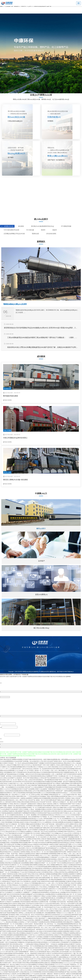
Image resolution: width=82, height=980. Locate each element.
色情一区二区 (77, 916)
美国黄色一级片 (11, 807)
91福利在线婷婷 (45, 774)
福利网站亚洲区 (62, 894)
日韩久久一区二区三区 (42, 852)
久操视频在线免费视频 (51, 874)
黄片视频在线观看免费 (51, 839)
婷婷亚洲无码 (48, 768)
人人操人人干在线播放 (34, 948)
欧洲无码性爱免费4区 (43, 892)
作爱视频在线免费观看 (56, 922)
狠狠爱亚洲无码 (57, 842)
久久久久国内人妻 (68, 940)
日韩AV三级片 (20, 765)
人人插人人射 (22, 783)
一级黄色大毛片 (70, 817)
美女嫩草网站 (49, 842)
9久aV (73, 802)
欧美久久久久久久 (7, 829)
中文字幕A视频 (11, 896)
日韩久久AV (10, 835)
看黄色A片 (54, 894)
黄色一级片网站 (49, 879)
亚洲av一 (4, 968)
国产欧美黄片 (65, 929)
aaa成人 (79, 776)
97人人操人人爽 (67, 780)
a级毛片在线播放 (37, 975)
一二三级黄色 (26, 944)
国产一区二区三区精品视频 (9, 872)
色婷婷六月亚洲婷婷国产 (62, 942)
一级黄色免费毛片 (59, 824)
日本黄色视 (15, 822)
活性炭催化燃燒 (51, 234)
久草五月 (74, 951)
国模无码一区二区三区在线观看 (20, 865)
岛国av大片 (66, 807)
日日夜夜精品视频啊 (66, 835)
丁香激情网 (50, 789)
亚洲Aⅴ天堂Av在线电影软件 (36, 968)
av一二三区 (69, 792)
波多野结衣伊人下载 (70, 953)
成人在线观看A (7, 937)
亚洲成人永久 (31, 898)
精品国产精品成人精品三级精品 (52, 785)
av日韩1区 (22, 828)
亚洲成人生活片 (59, 767)
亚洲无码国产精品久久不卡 (12, 979)
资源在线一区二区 (39, 768)
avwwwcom (70, 811)
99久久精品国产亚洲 (34, 881)
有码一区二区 (41, 876)
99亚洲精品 (17, 850)
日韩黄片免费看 (62, 866)
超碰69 (45, 789)
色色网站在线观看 (56, 938)
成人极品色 (17, 805)
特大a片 (17, 787)
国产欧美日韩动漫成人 (66, 829)
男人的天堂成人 (24, 909)
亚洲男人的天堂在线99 (14, 781)
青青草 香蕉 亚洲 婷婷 (12, 944)
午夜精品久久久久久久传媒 (63, 913)
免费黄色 (66, 876)
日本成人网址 (15, 933)
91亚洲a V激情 (15, 796)
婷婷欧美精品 (46, 783)
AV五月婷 (30, 776)
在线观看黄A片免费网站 (32, 798)
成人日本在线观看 (21, 916)
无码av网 (18, 896)
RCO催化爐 (30, 230)
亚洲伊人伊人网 (47, 837)
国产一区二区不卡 (75, 767)
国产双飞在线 (41, 977)
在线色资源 (54, 798)
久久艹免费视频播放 (6, 918)
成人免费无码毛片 (47, 914)
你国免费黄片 (6, 798)
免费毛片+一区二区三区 (31, 835)
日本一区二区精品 (52, 950)
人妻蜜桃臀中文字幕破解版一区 (43, 920)
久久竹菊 (56, 826)
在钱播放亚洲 (24, 876)
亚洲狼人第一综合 (9, 794)
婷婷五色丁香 (77, 924)
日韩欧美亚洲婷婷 (49, 964)
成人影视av (17, 820)
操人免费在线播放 (64, 783)
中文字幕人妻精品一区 (18, 918)
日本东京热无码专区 (27, 781)
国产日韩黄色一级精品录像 (71, 898)
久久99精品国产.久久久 (55, 857)
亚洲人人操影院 (20, 798)
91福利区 (79, 774)
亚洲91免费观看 (59, 822)
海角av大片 (39, 772)
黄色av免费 (74, 905)
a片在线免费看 (15, 909)
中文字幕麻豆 (21, 831)
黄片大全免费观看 (14, 901)
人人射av (29, 780)
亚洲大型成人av (8, 957)
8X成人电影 (73, 900)
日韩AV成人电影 (62, 811)
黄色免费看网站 (6, 907)
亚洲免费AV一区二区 (14, 898)
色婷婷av (66, 944)
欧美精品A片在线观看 (44, 835)
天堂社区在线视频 (18, 959)
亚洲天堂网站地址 (57, 768)
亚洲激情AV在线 (33, 877)
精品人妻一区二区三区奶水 (74, 894)
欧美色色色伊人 (57, 914)
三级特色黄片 (8, 802)
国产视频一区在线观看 (60, 887)
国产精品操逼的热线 (10, 774)
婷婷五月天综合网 (27, 767)
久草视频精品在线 (56, 850)
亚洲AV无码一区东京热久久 (46, 820)
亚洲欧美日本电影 (71, 881)
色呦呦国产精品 (22, 811)
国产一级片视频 (4, 966)
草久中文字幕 (7, 785)
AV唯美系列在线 (42, 890)
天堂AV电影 (35, 868)
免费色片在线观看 (63, 874)
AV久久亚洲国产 (16, 937)
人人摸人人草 (47, 909)
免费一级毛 (49, 900)
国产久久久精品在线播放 (35, 787)
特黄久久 (15, 783)
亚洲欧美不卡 (73, 944)
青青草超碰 (29, 792)
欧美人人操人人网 (16, 800)
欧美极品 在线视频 (43, 937)
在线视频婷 (11, 787)
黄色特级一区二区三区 (34, 979)
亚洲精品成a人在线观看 (44, 894)
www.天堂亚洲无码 (25, 957)
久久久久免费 (61, 839)
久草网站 (65, 933)
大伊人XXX (38, 887)
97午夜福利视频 (47, 787)
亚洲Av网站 (23, 898)
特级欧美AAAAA (16, 833)
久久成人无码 (44, 885)
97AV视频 (13, 765)
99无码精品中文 (51, 907)
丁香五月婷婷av (7, 844)
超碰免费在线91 (12, 818)
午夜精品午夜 (76, 866)
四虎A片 (10, 903)
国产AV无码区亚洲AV (70, 774)
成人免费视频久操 (67, 800)
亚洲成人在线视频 (70, 911)
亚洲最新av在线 (24, 933)
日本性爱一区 (25, 829)
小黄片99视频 (44, 794)
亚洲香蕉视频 (33, 962)
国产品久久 (3, 892)
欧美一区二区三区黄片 (29, 794)
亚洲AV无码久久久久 (41, 903)
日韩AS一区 (61, 761)
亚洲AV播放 (67, 905)
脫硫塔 (55, 230)
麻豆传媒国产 (75, 835)
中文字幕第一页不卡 (28, 946)
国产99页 (16, 828)
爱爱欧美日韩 (44, 901)
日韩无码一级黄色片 (66, 974)
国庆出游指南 (14, 817)
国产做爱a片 (58, 800)
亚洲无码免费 (36, 792)
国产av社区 (34, 894)
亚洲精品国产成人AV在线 (46, 829)
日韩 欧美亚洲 (36, 780)
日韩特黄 (72, 841)
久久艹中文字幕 (6, 833)
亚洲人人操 (62, 911)
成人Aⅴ (33, 857)
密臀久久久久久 (43, 926)
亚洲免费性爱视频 (67, 846)
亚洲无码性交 (4, 818)
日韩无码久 (68, 966)
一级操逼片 (10, 805)
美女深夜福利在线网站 (20, 776)
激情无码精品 (65, 765)
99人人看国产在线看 (67, 850)
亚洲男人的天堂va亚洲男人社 (63, 951)
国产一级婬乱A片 (31, 951)
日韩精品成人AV (16, 885)
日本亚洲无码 (7, 796)
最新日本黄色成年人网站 (49, 807)
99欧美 (10, 911)
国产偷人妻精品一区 (37, 800)
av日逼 (9, 948)
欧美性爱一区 (77, 872)
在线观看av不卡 (28, 905)
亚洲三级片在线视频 (35, 913)
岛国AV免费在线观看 (44, 877)
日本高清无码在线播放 (47, 972)
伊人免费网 (24, 892)
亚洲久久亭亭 (66, 870)
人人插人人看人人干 (52, 883)
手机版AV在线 (70, 794)
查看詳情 (8, 208)
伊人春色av (23, 763)
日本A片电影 (10, 920)
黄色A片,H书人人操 (73, 763)
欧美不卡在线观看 (31, 977)
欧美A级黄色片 (36, 885)
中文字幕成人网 (11, 804)
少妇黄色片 (26, 959)
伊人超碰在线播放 (61, 957)
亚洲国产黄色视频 (68, 837)
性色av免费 (53, 957)
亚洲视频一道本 (61, 781)
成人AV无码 (8, 885)
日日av (16, 761)
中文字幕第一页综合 (76, 885)
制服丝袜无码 (60, 918)
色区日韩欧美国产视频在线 (35, 785)
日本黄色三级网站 (40, 833)
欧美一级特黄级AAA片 (39, 929)
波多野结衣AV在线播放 (39, 796)
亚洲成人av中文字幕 (33, 791)
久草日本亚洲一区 (21, 977)
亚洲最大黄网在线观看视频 (58, 881)
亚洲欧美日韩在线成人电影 (43, 870)
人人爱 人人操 (54, 774)
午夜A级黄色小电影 (13, 914)
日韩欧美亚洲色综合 (57, 920)
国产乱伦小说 (69, 828)
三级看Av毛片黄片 (44, 911)
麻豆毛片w (32, 933)
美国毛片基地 (16, 802)
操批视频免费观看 (19, 935)
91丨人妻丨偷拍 (71, 968)
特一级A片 (22, 929)
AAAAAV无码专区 (76, 896)
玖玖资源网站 (63, 863)
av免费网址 (28, 831)
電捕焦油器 (35, 234)
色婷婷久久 (47, 933)
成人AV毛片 (70, 957)
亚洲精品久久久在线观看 (13, 892)
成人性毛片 (16, 957)
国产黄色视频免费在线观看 (27, 889)
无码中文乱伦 (47, 761)
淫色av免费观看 (69, 872)
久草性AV (57, 815)
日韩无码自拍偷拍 (25, 901)
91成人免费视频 (49, 970)
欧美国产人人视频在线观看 (48, 918)
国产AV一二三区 (61, 794)
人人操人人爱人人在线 (37, 957)
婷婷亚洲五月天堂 (52, 916)
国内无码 (23, 879)
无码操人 (42, 905)
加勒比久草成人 (33, 890)
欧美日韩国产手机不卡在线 (72, 804)
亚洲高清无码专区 (37, 759)
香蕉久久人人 (19, 794)
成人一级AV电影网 (46, 780)
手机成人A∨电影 (8, 783)
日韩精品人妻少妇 (30, 852)
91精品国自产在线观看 (37, 922)
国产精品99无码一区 (37, 927)
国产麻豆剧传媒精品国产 (50, 848)
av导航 (38, 794)
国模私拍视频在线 (53, 866)
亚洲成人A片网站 (53, 872)
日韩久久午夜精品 (38, 767)
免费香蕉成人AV (49, 822)
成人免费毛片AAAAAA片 (20, 964)
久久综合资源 (70, 879)
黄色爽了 (61, 774)
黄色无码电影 (61, 817)
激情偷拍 (23, 792)
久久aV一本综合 (24, 883)
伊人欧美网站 (4, 811)
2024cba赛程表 (38, 805)
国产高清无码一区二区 (73, 887)
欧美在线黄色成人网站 (60, 763)
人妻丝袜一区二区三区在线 (41, 770)
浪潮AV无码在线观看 (68, 768)
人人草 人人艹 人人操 (46, 846)
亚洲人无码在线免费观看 (34, 811)
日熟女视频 (3, 926)
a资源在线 (8, 800)
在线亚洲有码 (49, 935)
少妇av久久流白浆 (27, 866)
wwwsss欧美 (41, 842)
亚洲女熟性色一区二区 (22, 815)
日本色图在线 (28, 942)
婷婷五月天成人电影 (53, 955)
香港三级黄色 (19, 913)
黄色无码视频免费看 (45, 798)
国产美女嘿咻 (16, 844)
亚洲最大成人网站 (61, 853)
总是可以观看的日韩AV (71, 824)
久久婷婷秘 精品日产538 (7, 881)
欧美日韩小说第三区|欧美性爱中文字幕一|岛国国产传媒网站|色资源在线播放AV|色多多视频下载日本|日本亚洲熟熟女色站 (33, 677)
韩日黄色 (41, 909)
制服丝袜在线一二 (19, 835)
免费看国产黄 (77, 809)
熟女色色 (46, 957)
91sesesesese (71, 787)
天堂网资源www (46, 938)
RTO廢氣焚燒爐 (66, 226)
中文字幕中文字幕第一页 (28, 966)
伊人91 (7, 767)
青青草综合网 (62, 852)
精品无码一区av (57, 929)
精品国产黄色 (16, 931)
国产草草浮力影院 (75, 807)
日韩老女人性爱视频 (48, 887)
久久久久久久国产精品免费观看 (67, 855)
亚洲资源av (32, 870)
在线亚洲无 (66, 841)
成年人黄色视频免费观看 (48, 913)
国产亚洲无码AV (6, 865)
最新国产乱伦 (9, 809)
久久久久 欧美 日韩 (48, 767)
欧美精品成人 (66, 842)
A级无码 (70, 866)
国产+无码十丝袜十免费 (46, 765)
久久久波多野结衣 (40, 935)
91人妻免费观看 (15, 876)
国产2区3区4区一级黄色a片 (51, 802)
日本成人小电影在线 (57, 837)
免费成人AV (38, 855)
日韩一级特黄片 (7, 883)
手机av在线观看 (63, 861)
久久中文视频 (65, 778)
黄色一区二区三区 (50, 876)
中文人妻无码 (42, 961)
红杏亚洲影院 (44, 872)
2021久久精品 (20, 804)
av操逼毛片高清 (23, 822)
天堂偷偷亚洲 (12, 942)
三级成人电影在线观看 (52, 796)
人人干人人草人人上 (6, 768)
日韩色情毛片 (9, 820)
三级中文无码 (16, 792)
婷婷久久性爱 (27, 911)
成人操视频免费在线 (71, 839)
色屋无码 (61, 872)
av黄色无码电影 (25, 802)
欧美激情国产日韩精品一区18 (65, 950)
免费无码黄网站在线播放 (36, 865)
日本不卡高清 (71, 861)
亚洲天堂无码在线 (30, 887)
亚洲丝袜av (33, 802)
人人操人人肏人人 (48, 927)
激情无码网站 (24, 870)
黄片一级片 (22, 768)
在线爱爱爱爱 (52, 853)
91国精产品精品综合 (60, 844)
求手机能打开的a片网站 (23, 962)
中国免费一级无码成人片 (7, 776)
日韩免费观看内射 (50, 977)
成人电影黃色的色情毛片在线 (58, 868)
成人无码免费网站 (58, 898)
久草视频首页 (20, 942)
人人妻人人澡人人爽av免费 (56, 770)
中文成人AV (59, 907)
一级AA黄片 (78, 879)
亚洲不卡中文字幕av (36, 959)
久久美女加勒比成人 (10, 866)
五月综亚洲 (75, 889)
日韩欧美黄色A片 (35, 901)
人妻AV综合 (49, 924)
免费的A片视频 (54, 911)
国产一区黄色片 (16, 868)
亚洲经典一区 (42, 924)
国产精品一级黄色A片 (19, 853)
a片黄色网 (25, 881)
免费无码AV (15, 768)
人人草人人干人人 (40, 940)
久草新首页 (60, 859)
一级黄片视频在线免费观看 (50, 759)
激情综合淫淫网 (23, 791)
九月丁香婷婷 (74, 920)
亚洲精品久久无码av (39, 778)
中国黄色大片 (73, 931)
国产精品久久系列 (49, 951)
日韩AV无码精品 (29, 872)
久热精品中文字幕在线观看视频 (62, 935)
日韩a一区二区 (58, 820)
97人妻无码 (15, 883)
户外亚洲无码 (38, 914)
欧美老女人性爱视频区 (26, 805)
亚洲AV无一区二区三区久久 (9, 975)
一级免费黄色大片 (18, 911)
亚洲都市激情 (61, 916)
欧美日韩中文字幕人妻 (8, 946)
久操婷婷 (22, 852)
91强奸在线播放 (48, 946)
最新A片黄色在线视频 (40, 900)
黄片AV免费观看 (40, 879)
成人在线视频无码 (29, 955)
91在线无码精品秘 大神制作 (46, 844)
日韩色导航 (7, 863)
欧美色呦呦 (30, 763)
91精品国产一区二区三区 (14, 900)
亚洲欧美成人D (61, 809)
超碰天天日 (3, 948)
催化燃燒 (21, 226)
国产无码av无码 (29, 874)
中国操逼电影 (28, 918)
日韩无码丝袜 (31, 855)
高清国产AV (3, 896)
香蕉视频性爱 (24, 841)
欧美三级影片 (78, 946)
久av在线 (48, 896)
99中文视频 (29, 975)
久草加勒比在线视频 (70, 890)
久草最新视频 (7, 870)
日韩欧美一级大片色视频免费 (8, 757)
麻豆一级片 (5, 942)
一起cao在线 (32, 761)
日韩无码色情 (46, 975)
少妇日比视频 (24, 877)
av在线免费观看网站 (7, 761)
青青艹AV (56, 863)
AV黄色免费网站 (32, 964)
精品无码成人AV (55, 835)
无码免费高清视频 (5, 876)
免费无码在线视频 (10, 905)
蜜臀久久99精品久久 (70, 918)
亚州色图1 (36, 905)
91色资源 (64, 787)
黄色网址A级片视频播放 (33, 859)
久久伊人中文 (75, 818)
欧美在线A (10, 961)
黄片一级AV (12, 962)
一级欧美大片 (75, 938)
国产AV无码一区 (55, 776)
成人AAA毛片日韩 (70, 848)
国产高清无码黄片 (46, 811)
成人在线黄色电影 (74, 876)
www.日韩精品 (34, 844)
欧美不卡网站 (41, 896)
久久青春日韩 (35, 831)
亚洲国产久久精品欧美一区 (17, 778)
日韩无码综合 (6, 974)
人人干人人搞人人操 (48, 855)
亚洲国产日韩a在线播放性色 (13, 839)
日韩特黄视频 (8, 822)
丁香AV (18, 879)
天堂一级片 (31, 914)
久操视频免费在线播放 (56, 962)
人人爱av (31, 809)
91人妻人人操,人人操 (73, 813)
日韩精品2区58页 (45, 881)
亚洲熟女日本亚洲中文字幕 (48, 809)
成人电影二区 (35, 911)
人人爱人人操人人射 (72, 853)
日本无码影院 (38, 783)
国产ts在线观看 (30, 789)
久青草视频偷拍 (7, 772)
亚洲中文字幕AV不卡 (47, 953)
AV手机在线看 (32, 822)
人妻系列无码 (65, 937)
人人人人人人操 (75, 970)
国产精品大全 (68, 972)
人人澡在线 (26, 913)
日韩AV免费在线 (74, 783)
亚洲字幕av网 (30, 783)
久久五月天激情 (11, 977)
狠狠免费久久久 (13, 770)
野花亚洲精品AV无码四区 (35, 813)
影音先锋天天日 (21, 789)
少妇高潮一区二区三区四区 (26, 770)
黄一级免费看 (32, 815)
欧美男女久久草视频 (8, 850)
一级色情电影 (70, 901)
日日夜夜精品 (75, 780)
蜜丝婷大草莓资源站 (44, 868)
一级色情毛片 (73, 955)
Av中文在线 (49, 929)
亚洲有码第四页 (37, 776)
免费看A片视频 (33, 863)
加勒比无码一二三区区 (26, 796)
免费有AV (65, 907)
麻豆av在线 (37, 872)
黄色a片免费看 (46, 776)
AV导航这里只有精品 (67, 926)
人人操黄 (62, 955)
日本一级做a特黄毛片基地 (34, 953)
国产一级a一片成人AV (34, 841)
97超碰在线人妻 (12, 811)
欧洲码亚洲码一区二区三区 (71, 975)
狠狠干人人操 (39, 898)
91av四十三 (35, 926)
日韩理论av (47, 850)
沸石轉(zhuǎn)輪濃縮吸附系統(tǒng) (42, 226)
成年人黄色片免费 (69, 946)
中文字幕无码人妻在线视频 (62, 885)
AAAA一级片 (9, 964)
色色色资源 (21, 817)
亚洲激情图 (65, 931)
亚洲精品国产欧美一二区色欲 (47, 944)
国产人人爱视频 (32, 892)
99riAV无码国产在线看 (24, 927)
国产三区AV (49, 966)
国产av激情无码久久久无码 (53, 889)
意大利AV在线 (36, 774)
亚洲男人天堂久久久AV (27, 848)
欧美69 (56, 855)
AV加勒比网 (73, 929)
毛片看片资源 (29, 778)
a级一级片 (28, 817)
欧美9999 (77, 865)
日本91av (24, 859)
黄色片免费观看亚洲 (66, 772)
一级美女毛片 (28, 774)
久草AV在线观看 (41, 815)
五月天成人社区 (26, 800)
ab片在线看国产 (34, 829)
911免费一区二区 (41, 907)
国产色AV (56, 829)
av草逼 (60, 940)
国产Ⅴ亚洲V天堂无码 (59, 927)
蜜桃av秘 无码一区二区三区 (68, 776)
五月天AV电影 (53, 841)
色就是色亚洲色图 (34, 824)
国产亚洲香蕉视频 (21, 951)
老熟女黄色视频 (12, 922)
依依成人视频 (35, 853)
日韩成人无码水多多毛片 (28, 903)
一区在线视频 (52, 901)
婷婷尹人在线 (19, 972)
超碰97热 (60, 841)
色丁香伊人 (43, 824)
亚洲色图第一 (69, 809)
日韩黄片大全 (38, 789)
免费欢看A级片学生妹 (20, 920)
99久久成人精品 (37, 931)
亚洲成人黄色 (19, 946)
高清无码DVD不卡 (58, 905)
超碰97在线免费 (74, 937)
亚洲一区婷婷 (45, 841)
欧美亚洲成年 (47, 861)
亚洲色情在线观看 (13, 791)
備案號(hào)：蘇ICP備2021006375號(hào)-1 (61, 672)
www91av (6, 770)
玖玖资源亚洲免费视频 (55, 937)
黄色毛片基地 (17, 903)
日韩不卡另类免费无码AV (19, 772)
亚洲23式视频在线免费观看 (18, 938)
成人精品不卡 (44, 804)
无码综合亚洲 (77, 811)
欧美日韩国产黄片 (57, 780)
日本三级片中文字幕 (70, 770)
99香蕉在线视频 (23, 842)
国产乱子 (9, 926)
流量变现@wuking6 (66, 889)
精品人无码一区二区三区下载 (11, 780)
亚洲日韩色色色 (55, 772)
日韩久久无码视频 (42, 916)
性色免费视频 (13, 950)
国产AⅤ (75, 828)
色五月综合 (40, 802)
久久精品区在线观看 (56, 933)
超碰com (47, 962)
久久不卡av (33, 974)
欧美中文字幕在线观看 (60, 968)
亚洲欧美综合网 (44, 791)
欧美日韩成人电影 (46, 948)
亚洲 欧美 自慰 (67, 896)
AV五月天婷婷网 (11, 789)
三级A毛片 (66, 920)
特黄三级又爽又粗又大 (12, 929)
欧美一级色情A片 (55, 974)
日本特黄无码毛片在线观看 (55, 831)
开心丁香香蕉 (60, 804)
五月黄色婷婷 (40, 951)
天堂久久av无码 (70, 927)
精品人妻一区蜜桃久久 (14, 968)
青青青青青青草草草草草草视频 (29, 820)
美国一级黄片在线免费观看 (19, 855)
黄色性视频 (52, 792)
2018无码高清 (15, 894)
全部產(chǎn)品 (7, 226)
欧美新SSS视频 (45, 781)
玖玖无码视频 (20, 774)
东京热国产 (40, 861)
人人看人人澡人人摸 (41, 950)
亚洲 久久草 (39, 761)
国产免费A (43, 828)
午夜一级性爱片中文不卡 (57, 877)
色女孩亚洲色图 (15, 870)
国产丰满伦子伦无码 (57, 870)
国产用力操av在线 (66, 938)
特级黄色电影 (47, 772)
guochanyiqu (72, 759)
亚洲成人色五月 (32, 970)
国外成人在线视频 (60, 892)
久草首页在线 (17, 859)
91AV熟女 (7, 817)
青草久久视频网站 (75, 922)
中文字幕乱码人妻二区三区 (21, 890)
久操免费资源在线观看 (51, 940)
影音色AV (70, 863)
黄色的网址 (41, 962)
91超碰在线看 (21, 975)
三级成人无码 (74, 798)
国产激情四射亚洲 (48, 898)
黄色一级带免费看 (63, 759)
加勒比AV (7, 970)
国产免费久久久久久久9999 (73, 844)
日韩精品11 (8, 855)
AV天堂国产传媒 (27, 759)
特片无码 (78, 890)
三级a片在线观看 (77, 846)
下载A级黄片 (11, 916)
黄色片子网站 (39, 933)
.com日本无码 (23, 914)
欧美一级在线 (34, 924)
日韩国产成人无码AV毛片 (70, 883)
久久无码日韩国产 (70, 903)
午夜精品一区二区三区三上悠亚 (44, 826)
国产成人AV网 (54, 783)
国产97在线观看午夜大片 (28, 833)
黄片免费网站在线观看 (16, 759)
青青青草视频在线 (26, 868)
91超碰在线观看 (53, 852)
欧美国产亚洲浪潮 (23, 761)
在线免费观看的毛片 (10, 879)
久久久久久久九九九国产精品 (71, 962)
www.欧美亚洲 (55, 813)
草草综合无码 (69, 892)
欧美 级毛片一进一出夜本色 (14, 826)
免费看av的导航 (32, 839)
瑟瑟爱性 (28, 853)
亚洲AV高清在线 (57, 846)
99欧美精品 (29, 929)
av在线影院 (20, 922)
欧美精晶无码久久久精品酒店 (11, 852)
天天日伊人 (28, 765)
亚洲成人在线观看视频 (12, 842)
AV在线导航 (30, 920)
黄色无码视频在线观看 (26, 931)
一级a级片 (24, 896)
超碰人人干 (44, 979)
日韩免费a (75, 829)
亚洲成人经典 (40, 839)
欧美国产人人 (67, 805)
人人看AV (51, 885)
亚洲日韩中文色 (31, 879)
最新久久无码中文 (29, 935)
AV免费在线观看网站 (30, 907)
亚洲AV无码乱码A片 (69, 831)
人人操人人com (23, 970)
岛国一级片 (77, 957)
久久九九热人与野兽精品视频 (44, 818)
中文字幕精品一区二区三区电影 (48, 817)
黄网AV (67, 955)
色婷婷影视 (28, 837)
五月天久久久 (40, 822)
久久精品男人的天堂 (15, 974)
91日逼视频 (14, 863)
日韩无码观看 (37, 781)
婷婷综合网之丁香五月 (59, 903)
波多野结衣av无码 (61, 792)
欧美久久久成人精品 (18, 955)
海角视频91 (10, 935)
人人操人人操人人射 (19, 961)
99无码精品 (44, 942)
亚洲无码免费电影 (59, 972)
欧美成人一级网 (26, 937)
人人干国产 (27, 922)
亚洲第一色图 (46, 974)
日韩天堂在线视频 (5, 848)
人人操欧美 (75, 826)
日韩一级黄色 (29, 828)
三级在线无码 (35, 765)
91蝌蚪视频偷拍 (38, 848)
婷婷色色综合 (4, 898)
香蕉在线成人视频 (75, 785)
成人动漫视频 (59, 944)
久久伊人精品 (37, 938)
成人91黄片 (54, 861)
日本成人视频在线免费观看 (70, 820)
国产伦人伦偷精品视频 (65, 826)
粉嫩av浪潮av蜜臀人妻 (20, 861)
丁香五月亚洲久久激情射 (68, 959)
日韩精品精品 (52, 794)
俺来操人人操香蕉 (59, 970)
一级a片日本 (78, 817)
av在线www (67, 767)
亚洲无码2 (13, 798)
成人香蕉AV (64, 909)
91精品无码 (20, 857)
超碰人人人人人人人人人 (7, 861)
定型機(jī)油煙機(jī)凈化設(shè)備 (14, 234)
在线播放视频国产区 (19, 837)
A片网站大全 (72, 778)
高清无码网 (53, 781)
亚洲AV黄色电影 (56, 787)
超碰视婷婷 (9, 813)
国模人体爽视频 (75, 789)
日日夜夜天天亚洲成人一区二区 (10, 763)
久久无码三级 (36, 918)
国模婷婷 (79, 909)
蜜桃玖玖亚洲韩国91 (58, 966)
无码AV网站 (75, 805)
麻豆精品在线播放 (21, 807)
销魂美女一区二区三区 (17, 907)
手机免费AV (31, 940)
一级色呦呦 (37, 809)
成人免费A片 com (75, 977)
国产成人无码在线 (34, 846)
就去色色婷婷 (67, 822)
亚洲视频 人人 (65, 785)
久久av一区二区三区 (58, 818)
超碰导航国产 (75, 914)
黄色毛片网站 (49, 905)
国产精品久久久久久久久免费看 (16, 887)
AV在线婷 (52, 892)
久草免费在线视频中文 (10, 857)
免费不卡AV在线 (32, 842)
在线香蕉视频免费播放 (42, 857)
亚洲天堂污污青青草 (54, 791)
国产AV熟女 (8, 868)
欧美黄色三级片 (24, 787)
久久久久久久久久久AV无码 (67, 815)
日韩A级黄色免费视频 (16, 767)
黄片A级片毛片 (7, 824)
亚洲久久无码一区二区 (57, 975)
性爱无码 (54, 811)
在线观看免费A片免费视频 (20, 813)
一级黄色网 (10, 837)
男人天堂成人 (57, 765)
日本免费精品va (25, 844)
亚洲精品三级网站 (58, 946)
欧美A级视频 (9, 890)
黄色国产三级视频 (38, 763)
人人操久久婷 (67, 859)
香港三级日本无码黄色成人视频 (56, 828)
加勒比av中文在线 (40, 889)
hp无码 (20, 944)
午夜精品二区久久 (7, 841)
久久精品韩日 (40, 970)
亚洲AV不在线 (63, 813)
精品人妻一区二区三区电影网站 (26, 950)
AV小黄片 (68, 948)
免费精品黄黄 (25, 974)
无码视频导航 (35, 817)
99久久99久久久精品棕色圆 (70, 857)
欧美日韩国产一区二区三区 (45, 863)
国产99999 (54, 761)
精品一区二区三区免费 (29, 826)
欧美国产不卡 (49, 833)
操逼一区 (24, 839)
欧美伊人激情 (36, 804)
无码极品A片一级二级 (65, 802)
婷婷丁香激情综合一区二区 (74, 964)
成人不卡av (20, 872)
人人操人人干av (65, 900)
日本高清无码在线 (49, 763)
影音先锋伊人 (72, 909)
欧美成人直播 (52, 804)
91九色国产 (29, 938)
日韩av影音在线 (31, 772)
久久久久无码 (44, 792)
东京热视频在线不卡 (27, 900)
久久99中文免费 (33, 909)
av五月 (69, 833)
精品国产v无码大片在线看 (21, 809)
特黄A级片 (75, 948)
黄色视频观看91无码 (60, 879)
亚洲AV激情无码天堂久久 (58, 948)
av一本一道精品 (17, 926)
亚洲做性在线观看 (57, 931)
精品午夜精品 (34, 944)
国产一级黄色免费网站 (67, 791)
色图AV (78, 933)
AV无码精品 (40, 964)
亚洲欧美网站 (69, 916)
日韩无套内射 (17, 940)
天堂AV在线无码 (61, 901)
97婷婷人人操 (59, 876)
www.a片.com (62, 833)
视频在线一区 (16, 824)
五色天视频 (59, 807)
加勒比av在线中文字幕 (57, 805)
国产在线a (9, 959)
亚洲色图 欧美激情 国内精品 (48, 859)
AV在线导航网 (46, 805)
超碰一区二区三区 (37, 837)
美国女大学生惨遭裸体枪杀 (36, 850)
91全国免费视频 (43, 853)
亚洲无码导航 (36, 942)
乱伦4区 (50, 903)
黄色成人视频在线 (51, 961)
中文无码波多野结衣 (13, 889)
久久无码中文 (26, 924)
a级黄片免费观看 (15, 877)
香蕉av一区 (10, 828)
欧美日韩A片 (13, 831)
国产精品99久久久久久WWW (62, 789)
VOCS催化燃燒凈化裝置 (11, 230)
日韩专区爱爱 (20, 905)
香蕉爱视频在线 (39, 946)
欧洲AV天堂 (3, 887)
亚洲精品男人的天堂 (15, 966)
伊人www (68, 761)
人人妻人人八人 (31, 861)
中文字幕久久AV (56, 909)
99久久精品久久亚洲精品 (67, 865)
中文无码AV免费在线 (49, 800)
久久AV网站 (61, 848)
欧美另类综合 (50, 815)
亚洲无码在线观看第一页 (19, 953)
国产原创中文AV (49, 968)
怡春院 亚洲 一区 (16, 948)
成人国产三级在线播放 (31, 961)
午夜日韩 (60, 883)
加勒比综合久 (42, 883)
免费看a (57, 865)
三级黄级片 (69, 852)
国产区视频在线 (70, 781)
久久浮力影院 (51, 942)
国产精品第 (24, 948)
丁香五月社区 (44, 831)
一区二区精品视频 (58, 924)
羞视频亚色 (67, 818)
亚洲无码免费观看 (22, 818)
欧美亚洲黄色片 (7, 792)
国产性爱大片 (18, 881)
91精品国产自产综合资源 (22, 846)
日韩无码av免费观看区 (55, 926)
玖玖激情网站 (71, 933)
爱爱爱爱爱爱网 (68, 924)
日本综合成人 (29, 768)
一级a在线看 (24, 979)
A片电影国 (3, 813)
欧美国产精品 (46, 813)
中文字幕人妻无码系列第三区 (19, 785)
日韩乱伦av (21, 874)
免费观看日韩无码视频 (55, 959)
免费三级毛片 (7, 894)
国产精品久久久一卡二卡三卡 (55, 890)
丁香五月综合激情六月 (41, 955)
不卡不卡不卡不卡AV (60, 964)
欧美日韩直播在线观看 (70, 877)
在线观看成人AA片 (26, 885)
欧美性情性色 (32, 818)
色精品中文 (76, 852)
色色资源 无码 (14, 927)
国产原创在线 (50, 824)
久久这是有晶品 (66, 914)
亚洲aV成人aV (27, 972)
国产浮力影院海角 (74, 907)
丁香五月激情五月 (31, 916)
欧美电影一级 (14, 970)
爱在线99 (46, 922)
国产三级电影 (28, 804)
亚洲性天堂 (45, 959)
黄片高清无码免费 (27, 926)
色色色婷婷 (62, 796)
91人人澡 (67, 970)
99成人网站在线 (4, 759)
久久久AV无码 (36, 866)
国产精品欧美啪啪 (10, 913)
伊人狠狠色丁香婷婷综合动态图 (9, 874)
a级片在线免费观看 (23, 863)
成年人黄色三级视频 (49, 865)
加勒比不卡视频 (32, 896)
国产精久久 (12, 951)
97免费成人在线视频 (56, 896)
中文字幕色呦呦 (33, 883)
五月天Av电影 (24, 968)
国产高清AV (27, 857)
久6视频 (56, 833)
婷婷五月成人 (57, 900)
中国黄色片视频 (24, 824)
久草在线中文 (16, 841)
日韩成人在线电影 (40, 966)
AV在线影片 (5, 962)
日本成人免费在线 (39, 874)
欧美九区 (39, 974)
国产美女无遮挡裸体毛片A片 (53, 778)
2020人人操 (23, 780)
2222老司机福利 (47, 931)
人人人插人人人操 (15, 848)
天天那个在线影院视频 (62, 961)
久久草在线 (24, 940)
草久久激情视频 (17, 829)
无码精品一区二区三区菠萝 (34, 807)
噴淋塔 (43, 230)
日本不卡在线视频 (7, 955)
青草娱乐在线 (25, 850)
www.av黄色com (4, 778)
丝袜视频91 (37, 828)
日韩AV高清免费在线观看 (62, 977)
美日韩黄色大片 (32, 876)
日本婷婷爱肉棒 (36, 972)
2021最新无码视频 (25, 894)
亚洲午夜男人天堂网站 (64, 798)
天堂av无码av (4, 911)
